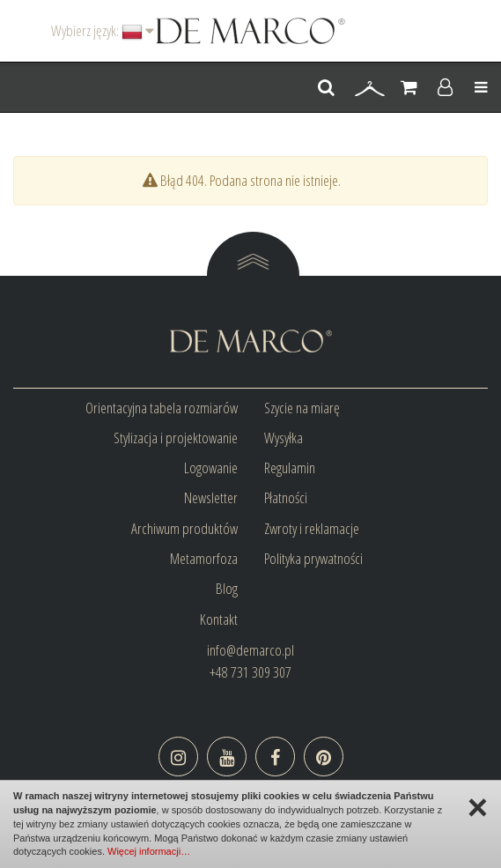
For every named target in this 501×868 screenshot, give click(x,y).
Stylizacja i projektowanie (176, 438)
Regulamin (290, 467)
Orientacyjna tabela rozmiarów (162, 408)
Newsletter (211, 497)
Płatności (286, 497)
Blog (227, 588)
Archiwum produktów (184, 528)
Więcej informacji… (149, 851)
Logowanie (211, 467)
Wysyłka (284, 438)
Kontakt (219, 619)
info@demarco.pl (250, 650)
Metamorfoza (204, 558)
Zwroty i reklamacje (312, 528)
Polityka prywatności (313, 558)
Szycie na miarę (302, 408)
